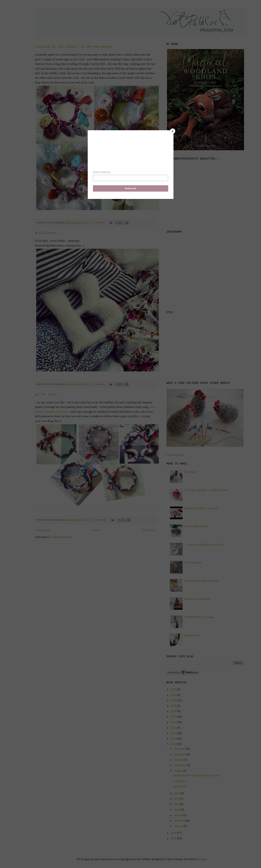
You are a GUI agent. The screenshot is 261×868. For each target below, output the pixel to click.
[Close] (173, 131)
